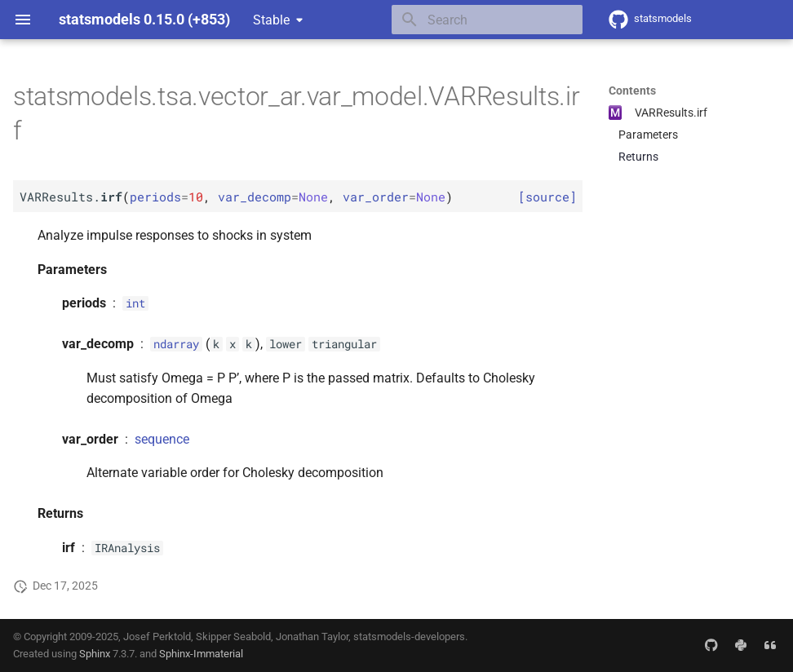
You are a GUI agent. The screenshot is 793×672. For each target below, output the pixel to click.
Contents (632, 91)
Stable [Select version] (271, 20)
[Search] (487, 20)
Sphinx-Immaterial (201, 654)
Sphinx (95, 654)
